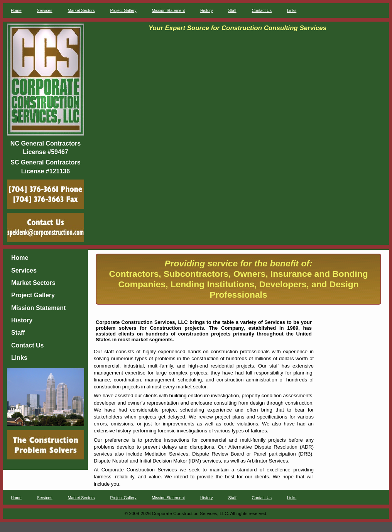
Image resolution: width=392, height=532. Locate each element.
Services (45, 11)
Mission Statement (168, 11)
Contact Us (262, 11)
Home (16, 11)
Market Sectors (81, 11)
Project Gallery (123, 11)
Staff (232, 11)
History (206, 11)
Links (292, 11)
